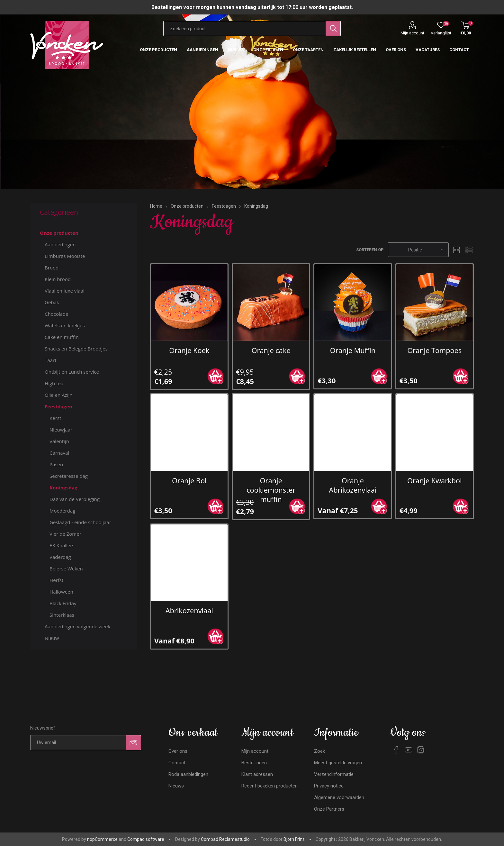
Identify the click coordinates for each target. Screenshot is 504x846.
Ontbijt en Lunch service (72, 372)
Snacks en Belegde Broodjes (76, 349)
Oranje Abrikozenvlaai (353, 485)
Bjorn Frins (294, 839)
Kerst (55, 418)
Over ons (178, 751)
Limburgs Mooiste (65, 256)
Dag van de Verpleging (75, 499)
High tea (54, 383)
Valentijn (59, 441)
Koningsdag (63, 487)
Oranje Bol (189, 481)
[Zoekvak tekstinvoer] (244, 28)
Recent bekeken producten (270, 786)
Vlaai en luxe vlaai (65, 291)
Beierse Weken (66, 569)
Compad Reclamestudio (225, 839)
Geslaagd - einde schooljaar (80, 522)
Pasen (56, 464)
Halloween (61, 592)
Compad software (146, 839)
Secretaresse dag (69, 476)
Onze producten (59, 233)
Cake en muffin (62, 337)
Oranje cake (271, 350)
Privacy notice (329, 786)
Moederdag (62, 511)
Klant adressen (257, 774)
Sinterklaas (62, 615)
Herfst (56, 580)
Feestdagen (59, 406)
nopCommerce (102, 839)
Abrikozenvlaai (189, 610)
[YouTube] (409, 750)
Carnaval (59, 453)
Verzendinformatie (334, 774)
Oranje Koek (189, 350)
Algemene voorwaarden (339, 797)
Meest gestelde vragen (338, 763)
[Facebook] (396, 750)
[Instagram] (421, 750)
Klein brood (58, 279)
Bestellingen (254, 763)
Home (156, 206)
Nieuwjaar (61, 430)
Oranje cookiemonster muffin (271, 490)
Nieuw (52, 638)
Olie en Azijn (59, 395)
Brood (52, 268)
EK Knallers (62, 545)
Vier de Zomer (65, 534)
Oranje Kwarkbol (435, 481)
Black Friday (63, 603)
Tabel (457, 250)
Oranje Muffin (353, 350)
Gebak (52, 302)
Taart (50, 360)
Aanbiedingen (60, 244)
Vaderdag (60, 557)
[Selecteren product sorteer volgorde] (418, 250)
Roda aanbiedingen (188, 774)
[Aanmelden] (78, 743)
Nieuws (176, 786)
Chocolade (57, 314)
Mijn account (412, 33)
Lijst (469, 250)
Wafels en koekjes (65, 325)
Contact (177, 763)
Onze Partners (329, 809)
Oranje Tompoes (434, 350)
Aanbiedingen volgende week (77, 626)
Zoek (319, 751)
